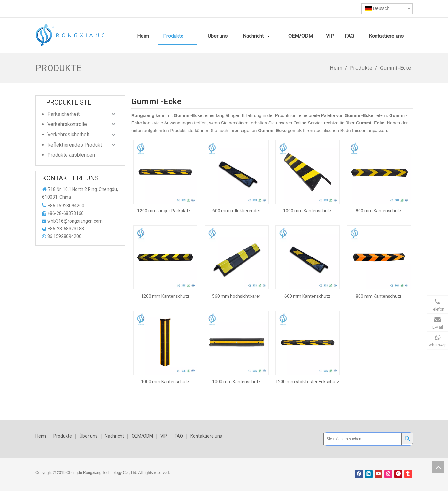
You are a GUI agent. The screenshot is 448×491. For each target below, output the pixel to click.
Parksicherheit (63, 114)
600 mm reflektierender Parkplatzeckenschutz (236, 211)
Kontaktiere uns (206, 436)
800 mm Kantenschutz (379, 211)
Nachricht (114, 436)
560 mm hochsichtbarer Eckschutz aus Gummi (236, 296)
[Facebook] (359, 474)
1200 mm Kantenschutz (165, 296)
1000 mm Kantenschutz (307, 211)
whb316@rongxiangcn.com (75, 221)
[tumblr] (408, 474)
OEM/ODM (142, 436)
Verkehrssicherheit (68, 135)
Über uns (89, 436)
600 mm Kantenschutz (307, 296)
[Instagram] (388, 474)
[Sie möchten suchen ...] (363, 439)
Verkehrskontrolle (67, 124)
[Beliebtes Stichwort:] (407, 438)
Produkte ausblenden (71, 155)
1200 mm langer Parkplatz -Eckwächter (165, 211)
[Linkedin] (369, 474)
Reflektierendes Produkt (75, 145)
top (438, 467)
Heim (41, 436)
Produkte (63, 436)
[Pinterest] (398, 474)
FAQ (179, 436)
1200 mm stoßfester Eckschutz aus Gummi (307, 382)
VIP (164, 436)
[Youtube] (378, 474)
